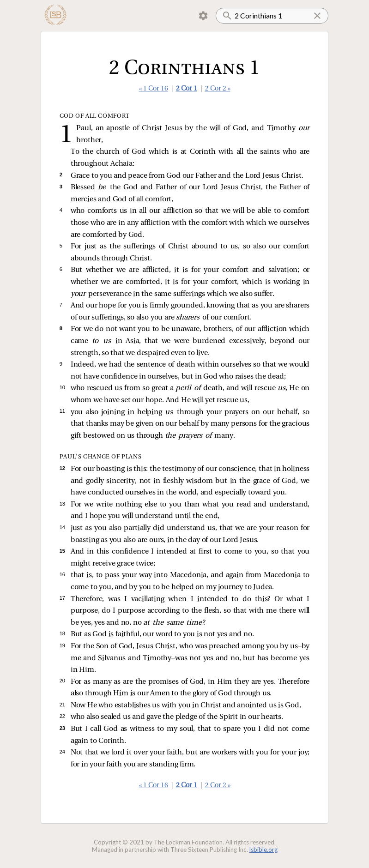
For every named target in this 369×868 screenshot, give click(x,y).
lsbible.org (263, 850)
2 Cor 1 (187, 89)
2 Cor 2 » (218, 89)
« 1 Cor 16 (154, 89)
